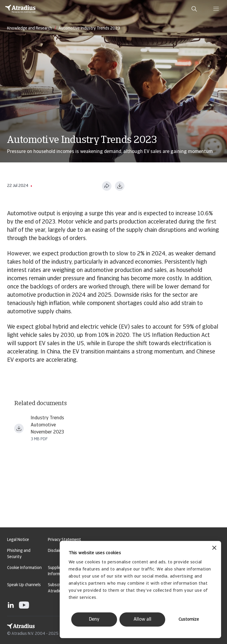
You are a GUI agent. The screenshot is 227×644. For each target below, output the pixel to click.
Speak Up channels (24, 585)
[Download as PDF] (120, 186)
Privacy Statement (64, 540)
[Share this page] (107, 186)
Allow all (142, 619)
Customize (189, 620)
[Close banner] (214, 548)
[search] (194, 9)
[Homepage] (20, 9)
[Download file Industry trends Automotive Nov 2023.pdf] (19, 428)
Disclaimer (57, 551)
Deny (94, 619)
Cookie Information (24, 568)
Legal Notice (18, 540)
